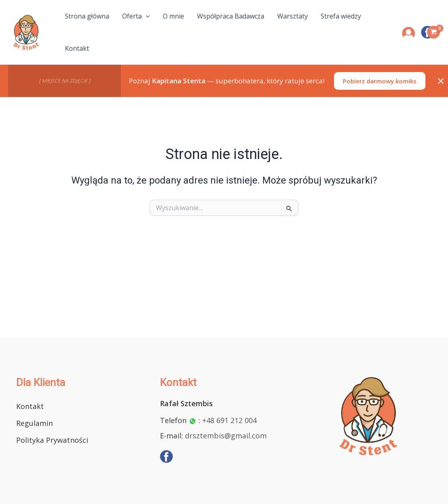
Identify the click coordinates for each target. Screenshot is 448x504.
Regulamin (34, 423)
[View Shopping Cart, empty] (433, 32)
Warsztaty (292, 16)
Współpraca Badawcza (231, 16)
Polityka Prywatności (52, 440)
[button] (146, 16)
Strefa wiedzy (341, 16)
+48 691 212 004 (229, 420)
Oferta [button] (136, 16)
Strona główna (87, 16)
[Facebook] (166, 456)
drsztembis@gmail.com (226, 436)
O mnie (173, 16)
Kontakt (77, 48)
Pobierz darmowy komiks (380, 81)
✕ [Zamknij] (441, 81)
